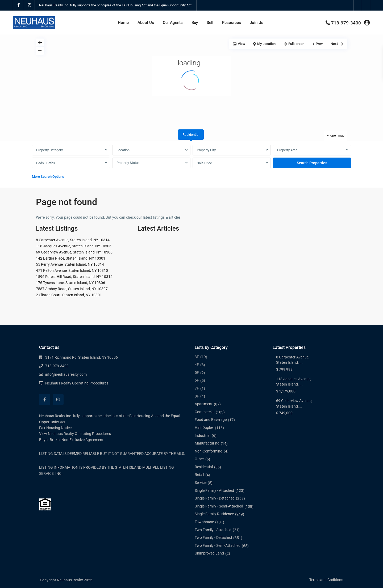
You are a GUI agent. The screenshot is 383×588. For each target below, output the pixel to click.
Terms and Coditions (326, 580)
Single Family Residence (214, 514)
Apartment (204, 404)
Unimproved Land (209, 553)
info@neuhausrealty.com (66, 374)
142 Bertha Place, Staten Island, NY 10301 (71, 258)
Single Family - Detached (215, 498)
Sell (210, 23)
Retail (199, 475)
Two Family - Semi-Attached (218, 545)
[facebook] (18, 5)
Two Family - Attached (213, 530)
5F (197, 373)
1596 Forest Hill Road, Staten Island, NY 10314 (74, 277)
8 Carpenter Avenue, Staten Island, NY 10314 (73, 240)
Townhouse (204, 522)
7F (197, 388)
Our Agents (173, 23)
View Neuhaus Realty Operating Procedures (75, 434)
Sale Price (204, 163)
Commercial (205, 412)
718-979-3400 (346, 23)
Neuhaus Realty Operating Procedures (77, 383)
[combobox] (71, 150)
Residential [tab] (191, 135)
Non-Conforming (209, 451)
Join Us (257, 23)
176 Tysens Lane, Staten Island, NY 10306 (70, 283)
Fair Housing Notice (55, 428)
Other (199, 459)
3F (197, 357)
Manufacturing (207, 443)
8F (197, 396)
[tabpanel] (191, 163)
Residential (204, 467)
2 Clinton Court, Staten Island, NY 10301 (69, 295)
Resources (232, 23)
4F (197, 365)
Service (201, 483)
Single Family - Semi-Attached (219, 506)
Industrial (203, 435)
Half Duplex (204, 428)
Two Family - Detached (213, 538)
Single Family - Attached (214, 490)
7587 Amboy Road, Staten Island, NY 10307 (72, 289)
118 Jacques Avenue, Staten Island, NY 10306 (74, 246)
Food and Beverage (211, 420)
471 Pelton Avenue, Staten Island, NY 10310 (72, 270)
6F (197, 380)
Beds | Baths (46, 163)
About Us (146, 23)
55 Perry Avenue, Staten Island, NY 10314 (70, 264)
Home (123, 23)
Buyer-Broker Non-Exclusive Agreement (71, 440)
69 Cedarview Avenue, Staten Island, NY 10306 (74, 252)
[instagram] (29, 5)
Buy (195, 23)
